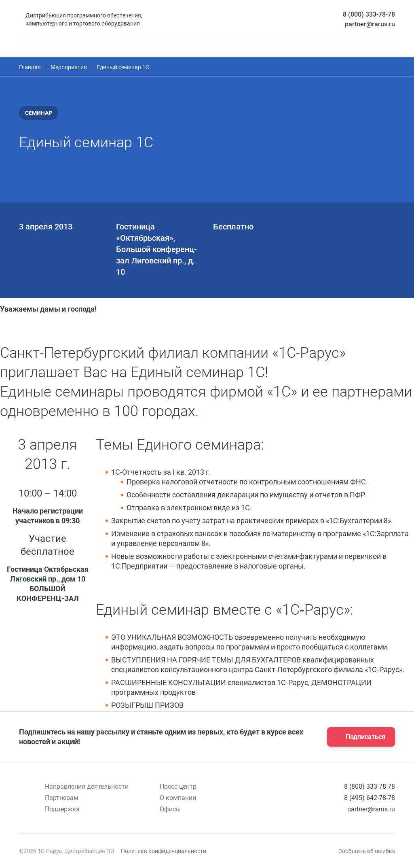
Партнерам (62, 798)
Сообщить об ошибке (367, 851)
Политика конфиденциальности (164, 851)
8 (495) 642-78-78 (370, 798)
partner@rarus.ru (370, 24)
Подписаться (359, 737)
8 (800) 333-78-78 (369, 14)
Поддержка (62, 809)
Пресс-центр (178, 786)
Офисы (170, 809)
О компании (178, 798)
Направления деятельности (87, 786)
